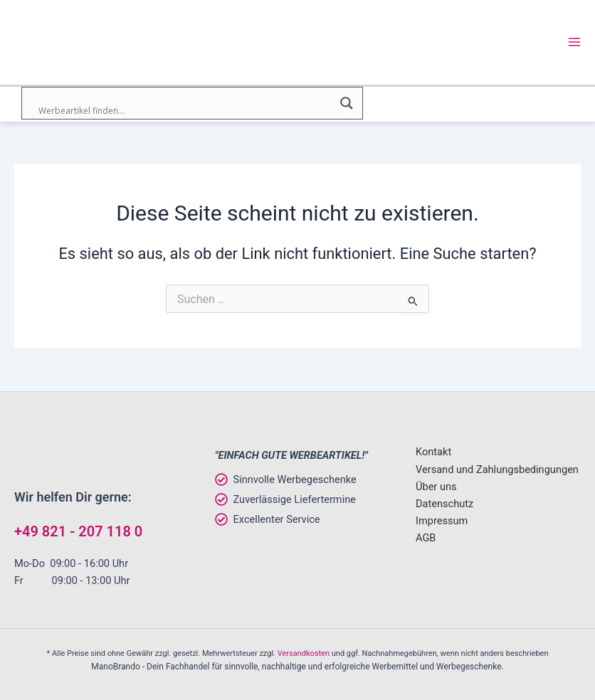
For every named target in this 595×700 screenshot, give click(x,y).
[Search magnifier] (347, 105)
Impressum (442, 521)
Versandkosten (304, 653)
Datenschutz (444, 504)
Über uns (436, 487)
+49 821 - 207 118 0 (78, 531)
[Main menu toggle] (574, 43)
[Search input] (186, 112)
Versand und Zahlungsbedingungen (497, 470)
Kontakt (433, 452)
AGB (426, 538)
